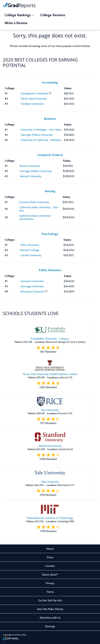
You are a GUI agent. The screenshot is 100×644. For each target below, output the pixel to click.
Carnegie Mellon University (37, 135)
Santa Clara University (34, 99)
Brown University (30, 166)
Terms (50, 592)
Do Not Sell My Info (50, 600)
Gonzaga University (32, 286)
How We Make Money (50, 609)
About (50, 549)
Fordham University (32, 104)
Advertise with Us (50, 618)
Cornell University (31, 255)
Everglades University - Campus (50, 339)
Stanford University (50, 446)
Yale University (50, 482)
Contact (50, 566)
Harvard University (31, 176)
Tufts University (30, 245)
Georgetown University (34, 93)
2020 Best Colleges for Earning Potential (40, 62)
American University (32, 291)
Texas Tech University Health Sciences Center (50, 374)
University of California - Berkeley (41, 140)
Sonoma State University (34, 202)
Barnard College (30, 250)
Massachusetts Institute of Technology (50, 518)
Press (50, 557)
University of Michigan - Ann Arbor (41, 130)
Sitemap (50, 626)
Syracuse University (32, 281)
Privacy (50, 583)
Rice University (50, 410)
